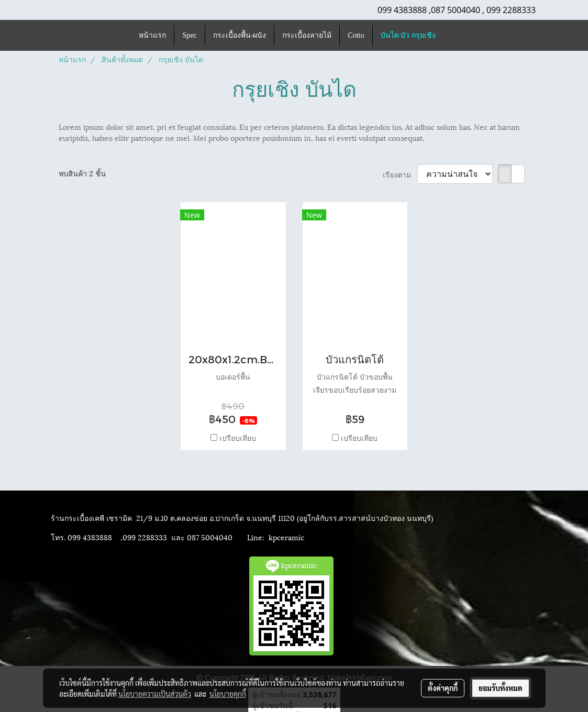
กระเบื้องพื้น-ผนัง (240, 35)
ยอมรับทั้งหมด (501, 688)
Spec (189, 35)
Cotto (356, 35)
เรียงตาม (400, 174)
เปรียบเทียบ (238, 437)
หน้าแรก (152, 35)
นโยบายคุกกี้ (228, 694)
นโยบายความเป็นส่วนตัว (155, 694)
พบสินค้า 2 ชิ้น (82, 173)
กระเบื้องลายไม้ (307, 35)
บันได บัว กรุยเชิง (408, 35)
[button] (453, 36)
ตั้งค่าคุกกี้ (443, 688)
